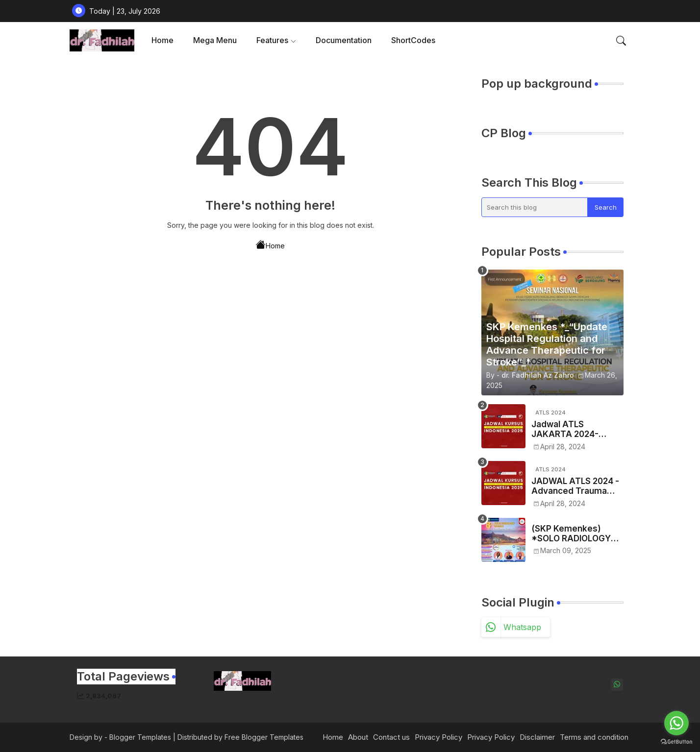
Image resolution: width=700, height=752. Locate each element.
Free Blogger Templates (264, 737)
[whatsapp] (617, 685)
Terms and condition (594, 737)
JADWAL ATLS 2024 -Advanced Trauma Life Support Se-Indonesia (575, 486)
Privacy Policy (438, 737)
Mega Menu (215, 40)
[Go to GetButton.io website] (676, 742)
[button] (621, 41)
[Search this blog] (535, 207)
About (358, 737)
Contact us (391, 737)
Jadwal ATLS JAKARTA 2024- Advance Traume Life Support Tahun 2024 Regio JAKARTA (575, 429)
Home (162, 40)
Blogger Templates (140, 737)
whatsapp (522, 627)
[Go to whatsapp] (676, 723)
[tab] (162, 40)
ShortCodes (413, 40)
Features (272, 40)
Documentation (344, 40)
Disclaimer (537, 737)
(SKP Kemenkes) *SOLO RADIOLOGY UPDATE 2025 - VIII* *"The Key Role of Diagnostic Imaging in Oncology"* (575, 534)
